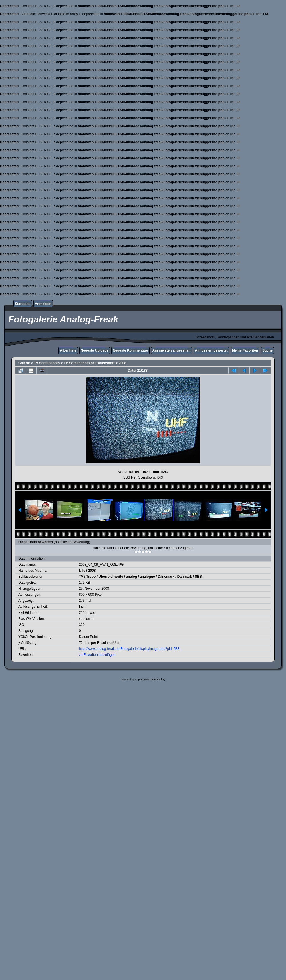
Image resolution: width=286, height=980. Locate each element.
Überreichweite (111, 577)
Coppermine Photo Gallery (150, 680)
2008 (123, 363)
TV (81, 577)
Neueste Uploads (95, 350)
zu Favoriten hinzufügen (97, 655)
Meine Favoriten (245, 350)
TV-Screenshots (47, 363)
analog (131, 577)
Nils (82, 571)
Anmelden (43, 304)
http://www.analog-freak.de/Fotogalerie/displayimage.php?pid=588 (129, 649)
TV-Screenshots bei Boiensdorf (89, 363)
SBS (198, 577)
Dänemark (166, 577)
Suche (267, 350)
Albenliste (68, 350)
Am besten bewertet (211, 350)
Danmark (185, 577)
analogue (147, 577)
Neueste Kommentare (130, 350)
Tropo (91, 577)
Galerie (24, 363)
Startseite (23, 304)
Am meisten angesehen (172, 350)
